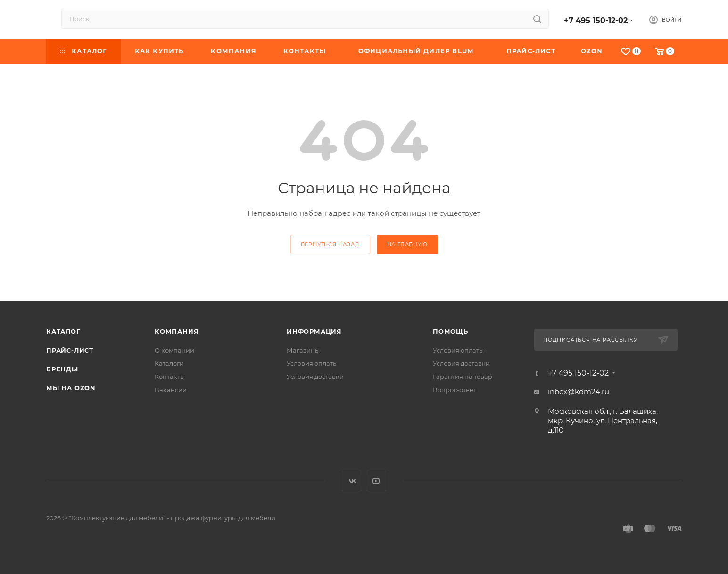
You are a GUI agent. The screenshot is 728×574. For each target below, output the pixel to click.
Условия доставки (315, 377)
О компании (174, 350)
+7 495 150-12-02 (596, 20)
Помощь (451, 331)
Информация (314, 331)
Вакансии (171, 390)
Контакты (170, 377)
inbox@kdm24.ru (579, 391)
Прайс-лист (70, 350)
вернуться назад (330, 244)
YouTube (376, 481)
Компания (177, 331)
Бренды (62, 369)
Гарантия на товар (463, 377)
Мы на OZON (71, 388)
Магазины (303, 350)
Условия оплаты (312, 363)
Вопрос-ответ (455, 390)
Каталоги (169, 363)
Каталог (63, 331)
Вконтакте (352, 481)
